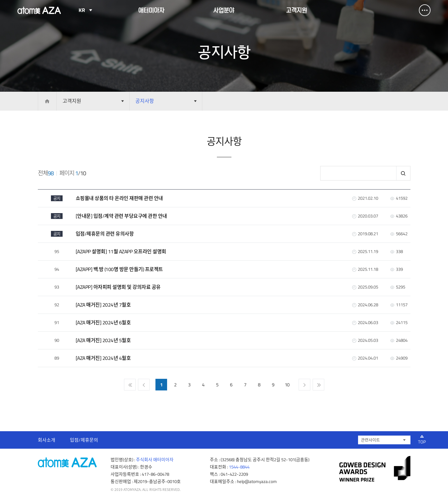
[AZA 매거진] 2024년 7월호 (103, 305)
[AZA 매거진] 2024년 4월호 (103, 358)
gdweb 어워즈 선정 (375, 469)
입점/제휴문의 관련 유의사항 (105, 234)
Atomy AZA (39, 10)
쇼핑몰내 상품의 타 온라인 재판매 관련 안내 (119, 198)
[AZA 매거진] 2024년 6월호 (103, 323)
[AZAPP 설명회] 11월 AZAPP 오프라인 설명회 (121, 252)
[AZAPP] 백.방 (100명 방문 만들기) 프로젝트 (119, 269)
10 (287, 385)
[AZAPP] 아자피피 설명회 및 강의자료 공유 (118, 287)
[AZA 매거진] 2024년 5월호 (103, 340)
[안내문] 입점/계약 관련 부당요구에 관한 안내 (121, 216)
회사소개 (47, 440)
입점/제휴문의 (84, 440)
